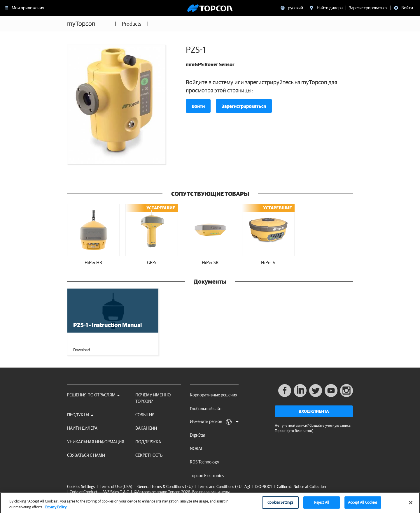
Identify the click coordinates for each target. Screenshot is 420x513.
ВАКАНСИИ (146, 428)
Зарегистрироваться (244, 106)
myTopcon (81, 23)
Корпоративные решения (214, 395)
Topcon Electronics (207, 476)
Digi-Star (198, 435)
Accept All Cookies (363, 505)
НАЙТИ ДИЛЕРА (82, 428)
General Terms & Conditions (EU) (165, 486)
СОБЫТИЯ (145, 415)
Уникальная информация (96, 442)
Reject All (322, 505)
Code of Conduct (84, 492)
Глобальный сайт (206, 409)
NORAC (197, 448)
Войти (198, 106)
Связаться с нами (86, 455)
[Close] (411, 505)
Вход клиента (314, 411)
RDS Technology (204, 462)
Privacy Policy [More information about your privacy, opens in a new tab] (56, 509)
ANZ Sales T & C (116, 492)
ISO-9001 (264, 486)
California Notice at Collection (301, 486)
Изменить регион (214, 422)
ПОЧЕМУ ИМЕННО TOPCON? (153, 398)
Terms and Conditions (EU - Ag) (224, 486)
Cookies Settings (81, 487)
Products (132, 24)
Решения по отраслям (93, 395)
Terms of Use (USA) (116, 486)
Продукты (80, 415)
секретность (149, 455)
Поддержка (148, 442)
